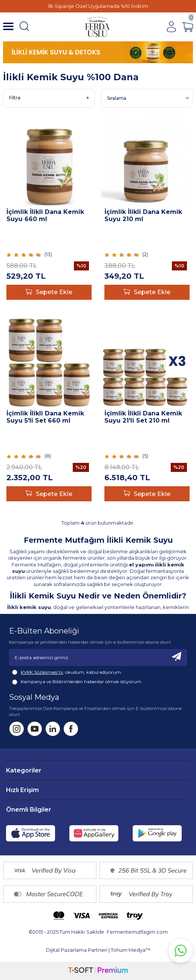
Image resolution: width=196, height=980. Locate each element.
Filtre (49, 98)
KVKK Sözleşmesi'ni (42, 672)
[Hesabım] (171, 27)
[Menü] (8, 27)
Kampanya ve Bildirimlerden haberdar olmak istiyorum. (77, 682)
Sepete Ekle (49, 292)
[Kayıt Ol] (177, 657)
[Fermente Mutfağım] (97, 27)
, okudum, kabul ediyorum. (67, 672)
